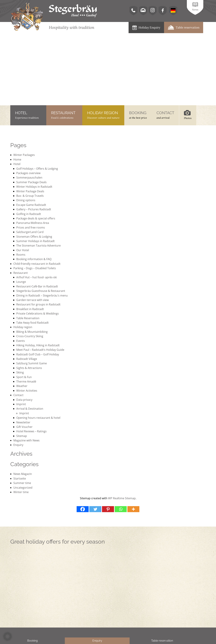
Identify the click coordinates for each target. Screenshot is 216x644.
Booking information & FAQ (34, 259)
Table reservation (184, 27)
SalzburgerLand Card (30, 232)
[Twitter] (95, 509)
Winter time (21, 492)
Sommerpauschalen (29, 178)
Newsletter (23, 422)
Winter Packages (24, 155)
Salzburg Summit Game (32, 363)
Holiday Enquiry (146, 27)
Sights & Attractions (29, 368)
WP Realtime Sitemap (122, 498)
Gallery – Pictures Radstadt (34, 209)
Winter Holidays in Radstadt (34, 187)
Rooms (21, 255)
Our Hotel (23, 250)
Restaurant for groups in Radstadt (38, 304)
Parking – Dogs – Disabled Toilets (35, 268)
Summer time (22, 483)
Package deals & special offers (36, 218)
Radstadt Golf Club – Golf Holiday (38, 354)
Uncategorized (23, 488)
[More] (133, 509)
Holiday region (23, 327)
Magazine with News (26, 440)
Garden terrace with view (32, 300)
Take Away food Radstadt (32, 323)
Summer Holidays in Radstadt (35, 241)
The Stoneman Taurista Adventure (38, 246)
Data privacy (24, 400)
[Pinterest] (108, 509)
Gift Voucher (24, 427)
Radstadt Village (27, 359)
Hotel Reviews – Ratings (31, 431)
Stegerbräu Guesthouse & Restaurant (41, 291)
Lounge (21, 282)
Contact (18, 395)
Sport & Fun (24, 377)
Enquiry (18, 445)
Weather (22, 386)
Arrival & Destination (30, 409)
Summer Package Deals (31, 182)
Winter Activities (27, 391)
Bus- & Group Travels (30, 196)
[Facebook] (83, 509)
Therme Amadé (26, 381)
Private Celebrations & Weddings (38, 314)
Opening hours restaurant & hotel (38, 418)
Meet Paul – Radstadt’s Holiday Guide (40, 350)
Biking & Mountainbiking (32, 332)
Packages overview (28, 173)
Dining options (26, 200)
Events (21, 341)
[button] (8, 636)
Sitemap (22, 436)
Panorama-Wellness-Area (33, 223)
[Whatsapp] (121, 509)
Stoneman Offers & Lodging (34, 237)
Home (17, 159)
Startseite (20, 478)
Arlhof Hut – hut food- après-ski (37, 277)
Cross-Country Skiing (30, 336)
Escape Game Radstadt (31, 205)
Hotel (17, 164)
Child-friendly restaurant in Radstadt (37, 264)
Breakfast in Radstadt (30, 309)
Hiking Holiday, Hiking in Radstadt (38, 345)
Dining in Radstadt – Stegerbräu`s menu (42, 295)
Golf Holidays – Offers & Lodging (37, 169)
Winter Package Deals (30, 191)
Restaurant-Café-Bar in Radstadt (37, 286)
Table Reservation (28, 318)
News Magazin (23, 474)
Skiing (20, 372)
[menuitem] (173, 11)
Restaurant (21, 273)
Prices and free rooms (31, 227)
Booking (32, 641)
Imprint (21, 404)
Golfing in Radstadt (29, 214)
